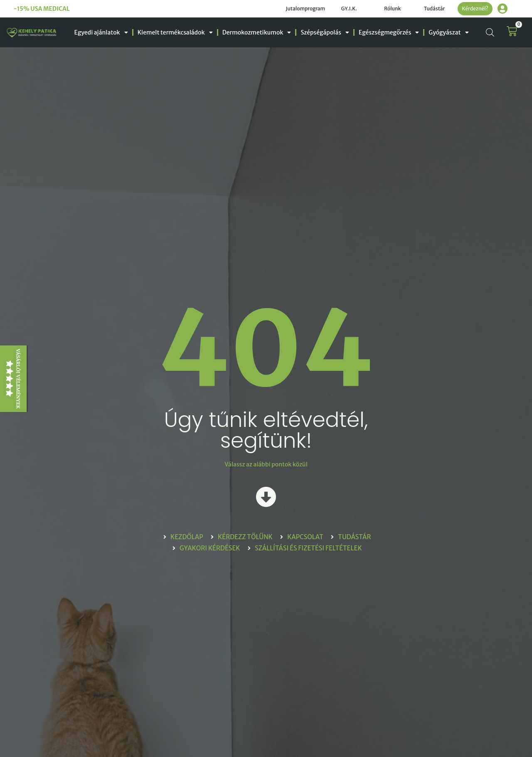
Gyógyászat (448, 32)
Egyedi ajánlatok (101, 32)
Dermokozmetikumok (257, 32)
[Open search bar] (490, 32)
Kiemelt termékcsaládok (175, 32)
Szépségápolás (325, 32)
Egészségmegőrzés (389, 32)
